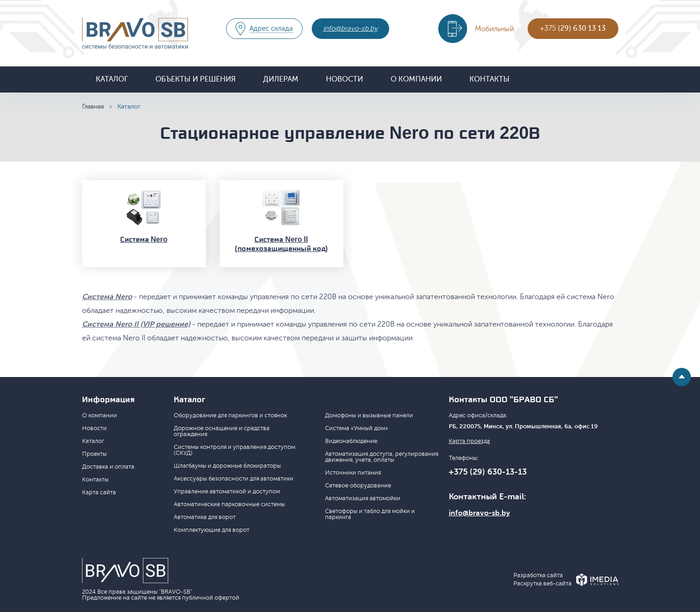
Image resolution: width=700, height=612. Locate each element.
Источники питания (353, 473)
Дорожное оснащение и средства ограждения (222, 431)
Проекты (94, 454)
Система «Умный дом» (357, 428)
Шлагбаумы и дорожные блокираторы (227, 466)
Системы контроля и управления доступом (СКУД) (234, 450)
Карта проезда (469, 441)
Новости (344, 79)
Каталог (112, 79)
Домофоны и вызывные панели (369, 415)
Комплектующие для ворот (212, 530)
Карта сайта (99, 492)
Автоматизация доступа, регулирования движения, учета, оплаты (382, 457)
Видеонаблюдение (351, 441)
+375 (573, 28)
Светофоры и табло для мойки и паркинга (370, 514)
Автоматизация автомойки (363, 498)
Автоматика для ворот (205, 517)
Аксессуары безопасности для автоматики (234, 479)
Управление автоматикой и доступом (227, 492)
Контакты (490, 79)
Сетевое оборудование (358, 486)
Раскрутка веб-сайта (543, 584)
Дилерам (281, 79)
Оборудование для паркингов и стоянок (230, 415)
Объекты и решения (196, 79)
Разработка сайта (538, 576)
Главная (93, 107)
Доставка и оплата (108, 467)
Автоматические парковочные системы (229, 504)
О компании (416, 79)
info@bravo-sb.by (350, 29)
